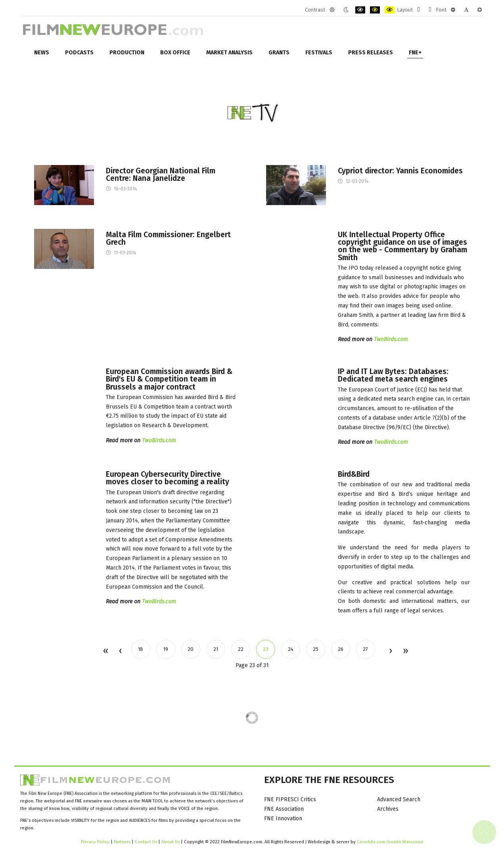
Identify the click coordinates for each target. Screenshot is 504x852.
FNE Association (284, 809)
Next (390, 651)
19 (166, 649)
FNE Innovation (283, 818)
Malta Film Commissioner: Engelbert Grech (168, 238)
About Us (171, 842)
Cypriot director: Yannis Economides (400, 171)
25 (316, 649)
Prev (120, 651)
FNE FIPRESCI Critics (290, 799)
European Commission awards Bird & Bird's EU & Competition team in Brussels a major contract (169, 379)
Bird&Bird (354, 474)
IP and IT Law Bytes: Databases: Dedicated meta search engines (393, 375)
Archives (388, 809)
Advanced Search (399, 799)
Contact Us (147, 842)
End (405, 651)
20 (191, 649)
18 (141, 649)
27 (365, 649)
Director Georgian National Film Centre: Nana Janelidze (161, 175)
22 (241, 649)
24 (291, 649)
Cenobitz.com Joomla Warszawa (390, 842)
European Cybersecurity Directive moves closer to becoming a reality (168, 478)
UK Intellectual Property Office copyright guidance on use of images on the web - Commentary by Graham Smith (402, 246)
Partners (122, 842)
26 (341, 649)
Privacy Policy (95, 842)
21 (216, 649)
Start (105, 651)
